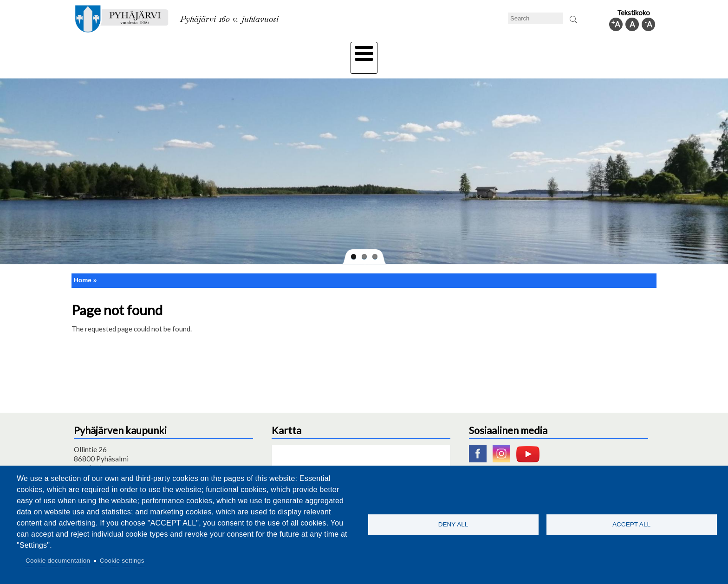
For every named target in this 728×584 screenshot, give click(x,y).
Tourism (404, 50)
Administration (533, 50)
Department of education (211, 50)
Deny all (453, 524)
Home (83, 264)
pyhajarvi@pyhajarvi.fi (108, 461)
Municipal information (607, 50)
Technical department (121, 50)
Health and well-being (341, 50)
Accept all (631, 524)
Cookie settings (122, 561)
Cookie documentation (58, 561)
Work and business (464, 50)
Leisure (279, 50)
